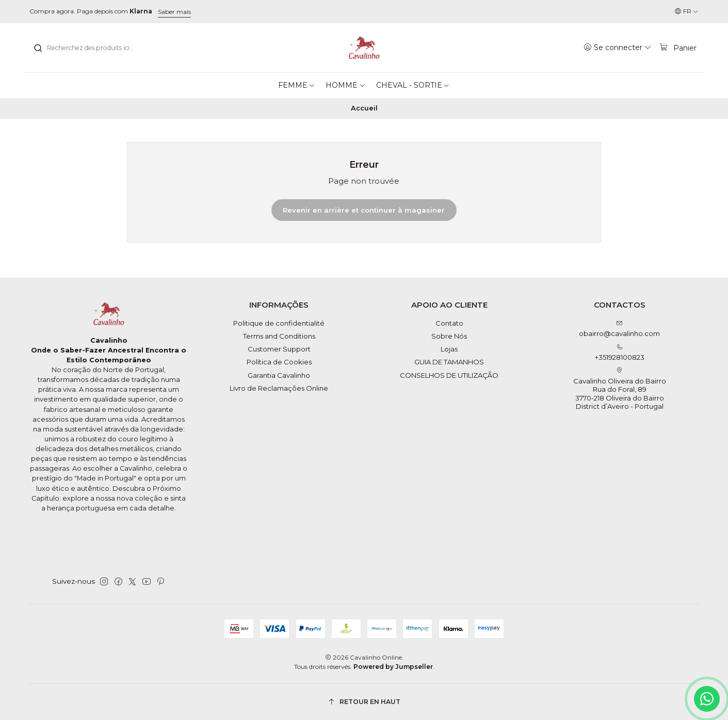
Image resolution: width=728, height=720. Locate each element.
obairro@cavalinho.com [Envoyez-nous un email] (619, 329)
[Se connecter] (618, 47)
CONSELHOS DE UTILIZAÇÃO (449, 375)
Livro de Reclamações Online (279, 388)
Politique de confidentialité (279, 323)
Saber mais (174, 12)
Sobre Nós (449, 336)
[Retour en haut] (364, 702)
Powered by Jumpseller (393, 667)
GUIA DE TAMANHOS (449, 362)
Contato (449, 323)
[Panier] (678, 47)
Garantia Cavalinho (279, 375)
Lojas (449, 349)
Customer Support (279, 349)
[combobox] (86, 48)
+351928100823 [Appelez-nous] (620, 353)
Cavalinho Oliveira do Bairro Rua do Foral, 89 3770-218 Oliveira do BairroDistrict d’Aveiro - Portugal (620, 389)
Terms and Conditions (279, 336)
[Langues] (687, 12)
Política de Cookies (279, 362)
